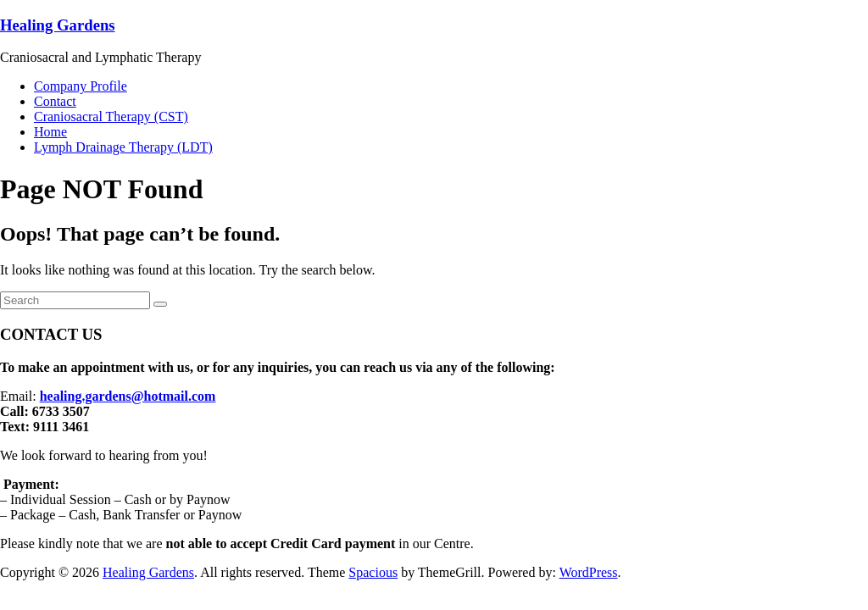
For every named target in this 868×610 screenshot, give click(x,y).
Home (50, 132)
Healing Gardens (58, 25)
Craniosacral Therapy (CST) (111, 116)
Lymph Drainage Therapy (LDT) (123, 147)
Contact (55, 101)
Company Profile (81, 86)
